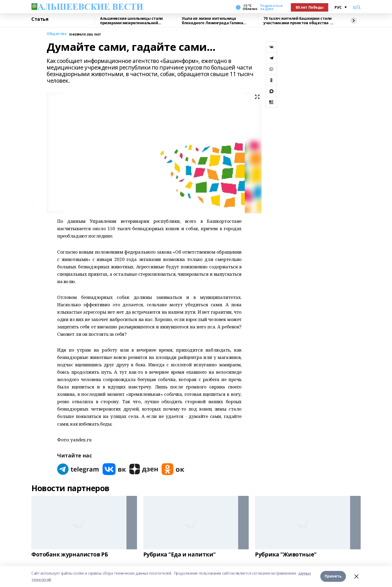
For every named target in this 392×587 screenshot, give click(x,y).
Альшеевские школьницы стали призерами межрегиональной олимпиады (131, 21)
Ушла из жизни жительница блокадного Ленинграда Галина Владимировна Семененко (212, 21)
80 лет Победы (310, 7)
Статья (40, 19)
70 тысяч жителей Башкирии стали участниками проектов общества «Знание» (298, 21)
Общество (57, 34)
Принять (333, 576)
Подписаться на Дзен (271, 7)
